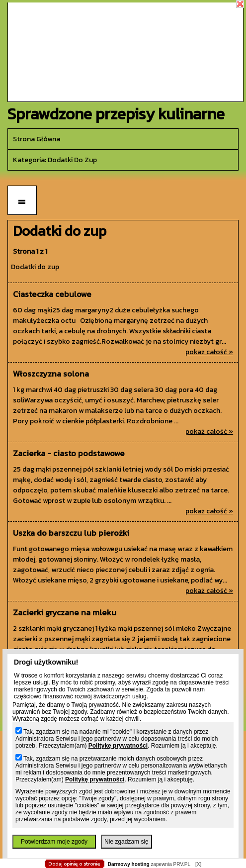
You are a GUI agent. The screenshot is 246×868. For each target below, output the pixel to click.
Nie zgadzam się (126, 842)
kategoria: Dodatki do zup (55, 160)
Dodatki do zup (35, 267)
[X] (198, 864)
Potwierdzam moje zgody (54, 842)
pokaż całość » (209, 352)
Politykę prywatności (118, 746)
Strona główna (37, 139)
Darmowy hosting (129, 864)
